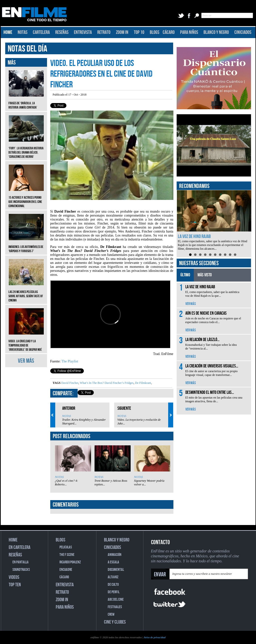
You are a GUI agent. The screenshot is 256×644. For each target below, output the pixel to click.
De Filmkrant (143, 383)
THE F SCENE (67, 555)
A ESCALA (113, 562)
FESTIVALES (115, 607)
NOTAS (23, 32)
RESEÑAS (62, 32)
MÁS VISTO (205, 275)
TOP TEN (15, 585)
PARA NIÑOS (189, 32)
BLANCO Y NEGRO (216, 32)
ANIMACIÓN (115, 555)
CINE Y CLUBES (115, 622)
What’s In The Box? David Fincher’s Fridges (106, 383)
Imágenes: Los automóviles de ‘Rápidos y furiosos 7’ (26, 245)
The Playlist (70, 361)
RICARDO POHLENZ (70, 562)
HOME (8, 32)
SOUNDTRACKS (21, 570)
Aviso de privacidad (154, 637)
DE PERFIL (114, 592)
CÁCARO (169, 32)
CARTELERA (41, 32)
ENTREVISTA (83, 32)
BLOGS (154, 32)
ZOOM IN (122, 32)
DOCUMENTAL (116, 570)
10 (235, 255)
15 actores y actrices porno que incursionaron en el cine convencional (26, 198)
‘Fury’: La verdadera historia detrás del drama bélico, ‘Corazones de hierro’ (26, 149)
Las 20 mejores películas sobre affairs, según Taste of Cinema (26, 292)
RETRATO (104, 32)
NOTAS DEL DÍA (27, 49)
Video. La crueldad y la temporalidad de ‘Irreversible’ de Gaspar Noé (26, 342)
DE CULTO (113, 585)
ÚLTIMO (185, 275)
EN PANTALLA (21, 562)
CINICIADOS (243, 32)
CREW (111, 615)
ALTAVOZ (113, 577)
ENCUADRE (66, 570)
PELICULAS (66, 547)
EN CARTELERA (20, 547)
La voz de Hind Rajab (194, 236)
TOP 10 (139, 32)
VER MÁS (26, 361)
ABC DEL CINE (116, 600)
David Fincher (70, 383)
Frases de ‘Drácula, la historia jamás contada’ (26, 102)
